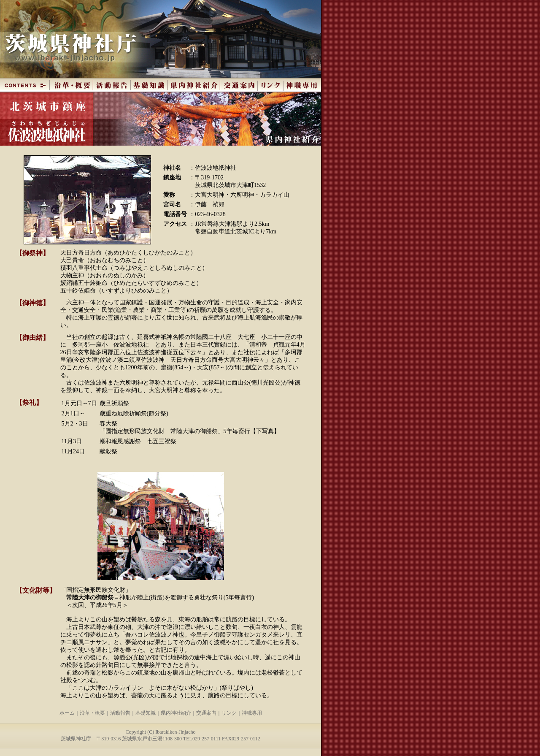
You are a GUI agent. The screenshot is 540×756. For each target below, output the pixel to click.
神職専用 (252, 713)
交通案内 (206, 713)
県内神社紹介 (176, 713)
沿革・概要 (92, 713)
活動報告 (120, 713)
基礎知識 (146, 713)
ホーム (67, 713)
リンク (229, 713)
